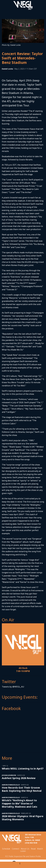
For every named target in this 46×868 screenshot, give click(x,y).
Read (33, 849)
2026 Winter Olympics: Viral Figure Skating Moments (23, 818)
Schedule (6, 849)
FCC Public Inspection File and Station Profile (23, 856)
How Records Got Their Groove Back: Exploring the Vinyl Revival (22, 789)
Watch (40, 849)
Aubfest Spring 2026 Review (19, 778)
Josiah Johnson (9, 775)
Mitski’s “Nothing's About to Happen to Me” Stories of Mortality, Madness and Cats (20, 803)
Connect (16, 849)
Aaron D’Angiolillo (11, 785)
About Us (25, 849)
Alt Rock (23, 668)
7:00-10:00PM (23, 671)
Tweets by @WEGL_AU (13, 687)
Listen (23, 851)
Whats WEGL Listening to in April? (23, 769)
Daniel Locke (7, 69)
